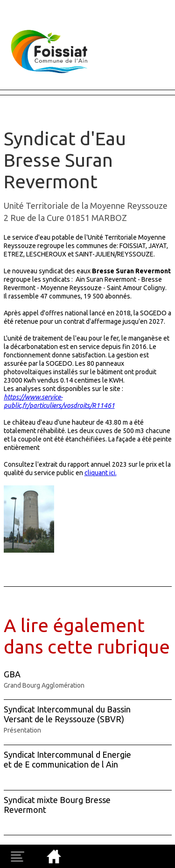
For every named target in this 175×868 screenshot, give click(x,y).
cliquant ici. (101, 473)
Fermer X (15, 4)
